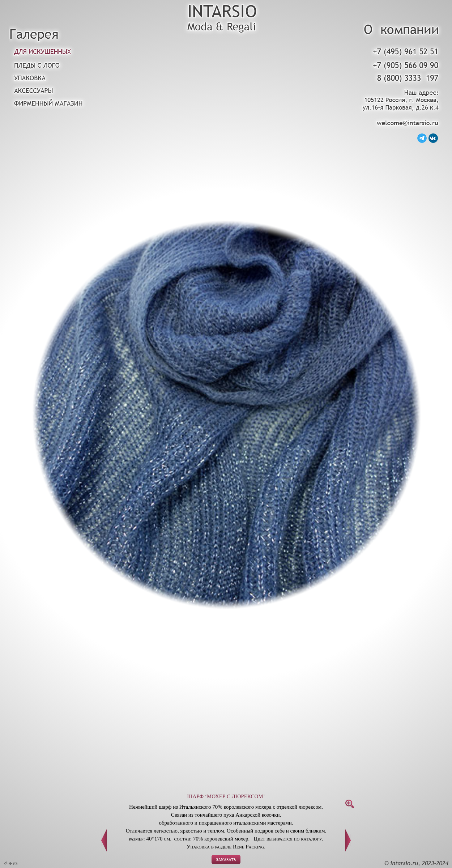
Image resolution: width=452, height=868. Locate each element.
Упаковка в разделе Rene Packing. (226, 847)
